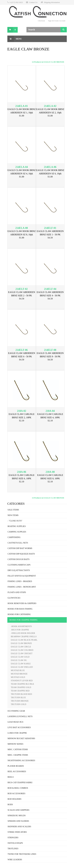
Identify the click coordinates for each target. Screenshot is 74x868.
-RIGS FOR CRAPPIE (20, 630)
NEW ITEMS (13, 515)
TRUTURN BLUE (18, 698)
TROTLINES (13, 849)
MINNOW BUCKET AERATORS (21, 738)
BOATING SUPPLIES (17, 526)
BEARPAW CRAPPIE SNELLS (24, 637)
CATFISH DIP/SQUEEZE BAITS (21, 554)
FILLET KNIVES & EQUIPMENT (22, 576)
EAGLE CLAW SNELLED (22, 667)
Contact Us (33, 2)
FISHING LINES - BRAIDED (20, 581)
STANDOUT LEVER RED (22, 681)
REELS (11, 777)
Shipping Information (52, 2)
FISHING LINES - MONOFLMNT (22, 587)
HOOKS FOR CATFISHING (19, 614)
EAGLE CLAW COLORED (22, 650)
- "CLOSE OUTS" (15, 521)
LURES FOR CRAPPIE (17, 733)
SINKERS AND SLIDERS (18, 821)
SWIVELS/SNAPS (15, 843)
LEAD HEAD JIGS (15, 722)
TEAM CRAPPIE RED (20, 691)
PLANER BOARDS (16, 766)
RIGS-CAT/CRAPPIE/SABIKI (20, 783)
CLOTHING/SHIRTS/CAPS (19, 565)
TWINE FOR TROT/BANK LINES (22, 854)
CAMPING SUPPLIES (17, 532)
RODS (10, 805)
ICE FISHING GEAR (16, 711)
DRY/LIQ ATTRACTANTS (19, 570)
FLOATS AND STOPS (17, 592)
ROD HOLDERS (15, 799)
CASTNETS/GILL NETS (18, 543)
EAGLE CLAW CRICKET (22, 654)
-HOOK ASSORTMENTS (21, 626)
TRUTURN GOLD (19, 704)
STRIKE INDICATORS (17, 832)
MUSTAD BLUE (18, 670)
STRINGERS (13, 838)
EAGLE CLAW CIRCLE (21, 647)
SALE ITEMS (13, 510)
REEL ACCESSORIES (17, 772)
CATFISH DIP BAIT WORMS (20, 548)
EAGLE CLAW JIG (19, 660)
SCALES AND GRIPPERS (19, 810)
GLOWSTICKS (14, 598)
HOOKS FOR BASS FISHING (20, 609)
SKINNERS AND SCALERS (19, 827)
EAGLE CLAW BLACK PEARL (24, 640)
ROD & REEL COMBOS (18, 788)
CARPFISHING (14, 537)
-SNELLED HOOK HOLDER (23, 633)
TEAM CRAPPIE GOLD (21, 687)
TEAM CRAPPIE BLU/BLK (22, 684)
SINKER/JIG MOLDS (17, 816)
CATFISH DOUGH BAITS (19, 559)
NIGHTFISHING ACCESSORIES (21, 761)
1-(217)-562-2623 (16, 2)
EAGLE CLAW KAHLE (21, 664)
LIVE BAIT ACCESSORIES (19, 727)
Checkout (41, 21)
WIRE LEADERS (15, 860)
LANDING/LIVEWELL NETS (20, 716)
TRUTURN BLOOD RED (21, 694)
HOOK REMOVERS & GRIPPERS (22, 603)
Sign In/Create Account (57, 21)
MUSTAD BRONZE (19, 674)
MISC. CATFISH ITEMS (18, 749)
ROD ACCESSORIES (17, 794)
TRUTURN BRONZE (20, 701)
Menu (15, 39)
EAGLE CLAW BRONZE (21, 643)
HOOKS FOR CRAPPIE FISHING (24, 620)
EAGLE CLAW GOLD (20, 657)
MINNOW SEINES (15, 744)
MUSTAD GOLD (18, 677)
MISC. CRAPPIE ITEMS (18, 755)
